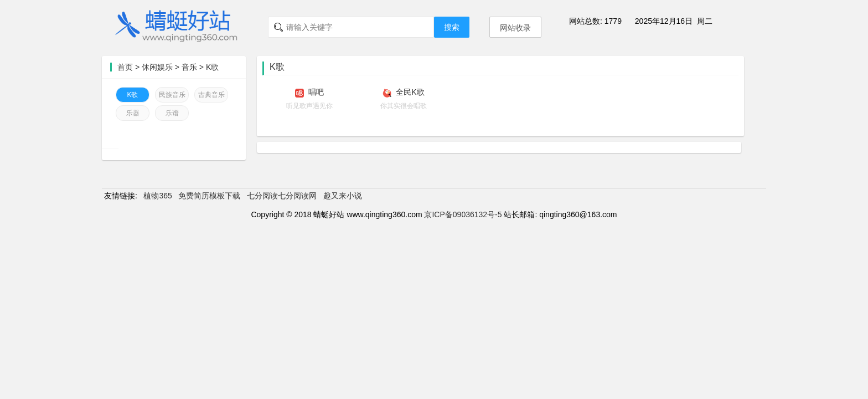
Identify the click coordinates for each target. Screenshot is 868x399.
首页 (125, 67)
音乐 (189, 67)
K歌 (212, 67)
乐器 (133, 113)
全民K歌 (410, 92)
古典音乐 (211, 95)
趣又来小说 (343, 196)
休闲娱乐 (157, 67)
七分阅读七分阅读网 (282, 196)
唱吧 (316, 92)
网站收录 (515, 28)
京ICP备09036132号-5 (463, 214)
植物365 (157, 196)
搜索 (452, 27)
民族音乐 (172, 95)
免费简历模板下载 (209, 196)
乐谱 (172, 113)
